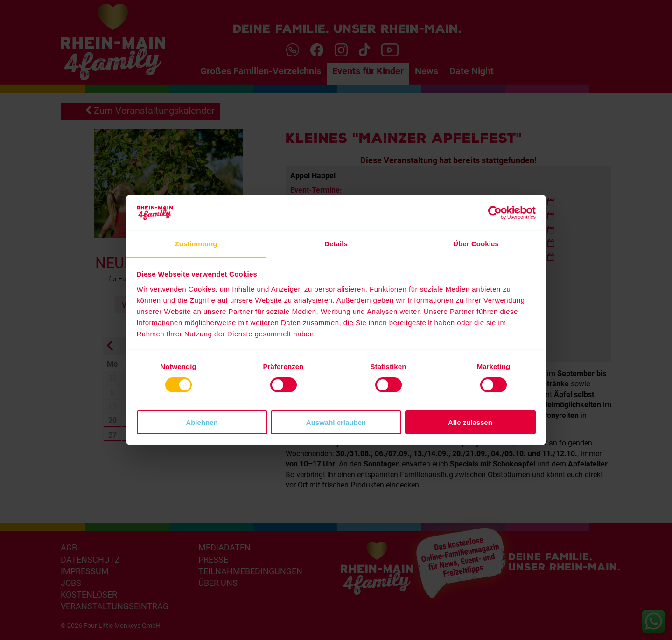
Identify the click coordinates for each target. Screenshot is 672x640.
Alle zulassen (470, 422)
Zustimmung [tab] (196, 244)
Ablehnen (202, 422)
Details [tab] (336, 244)
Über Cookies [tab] (476, 244)
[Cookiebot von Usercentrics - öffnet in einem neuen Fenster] (495, 213)
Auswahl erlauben (336, 422)
